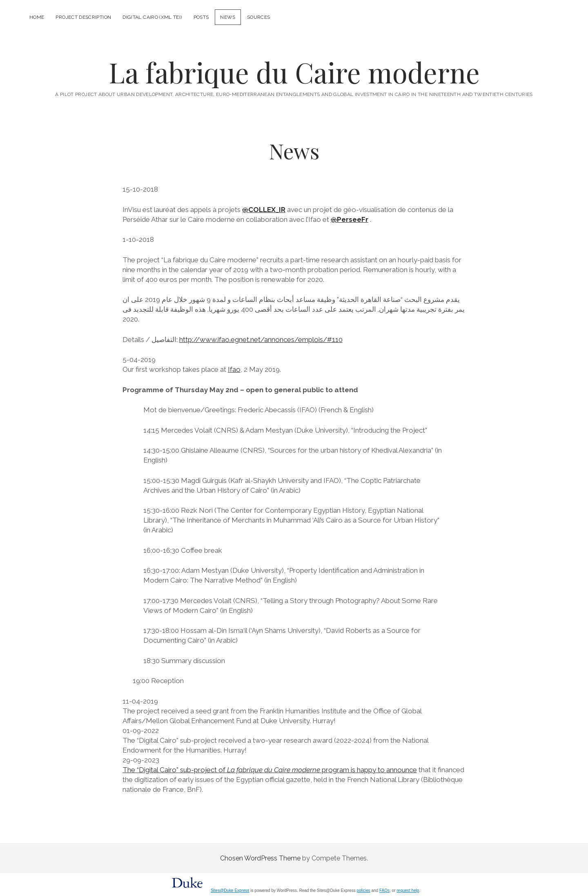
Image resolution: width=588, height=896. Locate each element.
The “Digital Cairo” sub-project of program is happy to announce (270, 770)
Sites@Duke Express (230, 890)
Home (37, 17)
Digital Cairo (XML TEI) (152, 17)
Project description (83, 17)
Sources (259, 17)
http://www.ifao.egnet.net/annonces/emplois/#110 (261, 340)
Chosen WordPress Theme (260, 858)
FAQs (384, 890)
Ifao (234, 369)
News (228, 17)
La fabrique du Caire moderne (294, 72)
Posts (201, 17)
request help (408, 890)
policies (363, 890)
